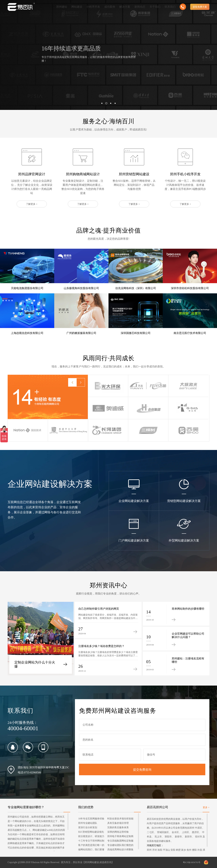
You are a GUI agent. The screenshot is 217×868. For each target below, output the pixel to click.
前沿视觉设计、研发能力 (91, 836)
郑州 (149, 850)
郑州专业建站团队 (88, 823)
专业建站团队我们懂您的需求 (120, 846)
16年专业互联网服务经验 (91, 819)
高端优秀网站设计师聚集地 (120, 850)
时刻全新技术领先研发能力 (120, 819)
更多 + (206, 807)
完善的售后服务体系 (118, 827)
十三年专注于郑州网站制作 (91, 841)
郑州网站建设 (92, 862)
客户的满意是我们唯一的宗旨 (91, 846)
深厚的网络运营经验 (118, 832)
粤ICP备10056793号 (192, 862)
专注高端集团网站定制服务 (120, 841)
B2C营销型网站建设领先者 (91, 832)
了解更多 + (32, 221)
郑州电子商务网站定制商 (120, 836)
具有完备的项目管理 (118, 823)
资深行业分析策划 (88, 827)
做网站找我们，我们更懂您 (91, 850)
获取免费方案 (200, 7)
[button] (102, 103)
